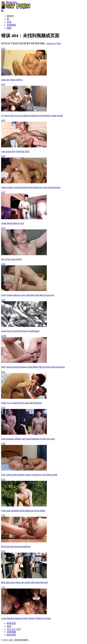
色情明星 (11, 25)
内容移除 (11, 632)
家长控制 (11, 635)
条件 (9, 626)
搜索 (9, 28)
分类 (9, 22)
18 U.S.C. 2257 (14, 629)
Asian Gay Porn (53, 43)
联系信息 (11, 623)
